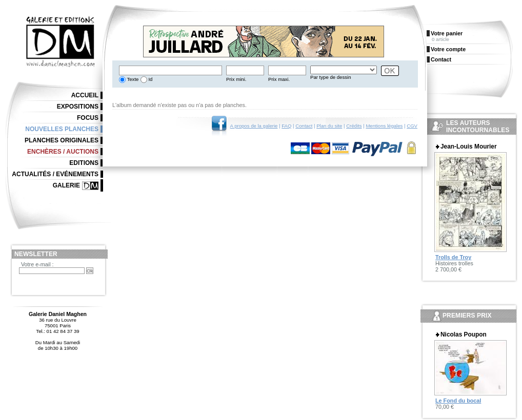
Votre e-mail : (37, 264)
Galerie (66, 185)
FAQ (286, 126)
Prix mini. (236, 79)
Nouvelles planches (62, 129)
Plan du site (329, 126)
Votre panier (447, 33)
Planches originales (62, 140)
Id (150, 79)
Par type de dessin (330, 77)
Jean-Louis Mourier (469, 146)
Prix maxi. (279, 79)
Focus (88, 118)
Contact (304, 126)
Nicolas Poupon (464, 334)
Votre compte (448, 49)
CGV (412, 126)
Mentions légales (384, 126)
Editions (84, 163)
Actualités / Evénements (55, 174)
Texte (132, 79)
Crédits (354, 126)
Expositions (78, 107)
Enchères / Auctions (63, 152)
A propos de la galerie (254, 126)
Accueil (85, 95)
